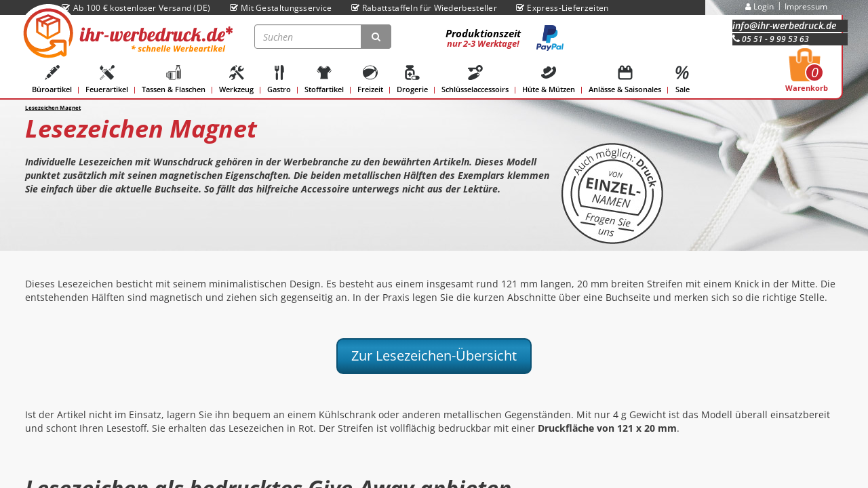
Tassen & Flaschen (174, 80)
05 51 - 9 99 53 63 (771, 39)
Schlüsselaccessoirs (475, 80)
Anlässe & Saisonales (625, 80)
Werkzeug (236, 80)
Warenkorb (807, 74)
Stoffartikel (324, 80)
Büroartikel (52, 80)
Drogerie (412, 80)
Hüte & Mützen (549, 80)
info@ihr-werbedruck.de (784, 25)
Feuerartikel (107, 80)
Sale (682, 80)
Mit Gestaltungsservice (281, 8)
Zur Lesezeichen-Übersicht (434, 355)
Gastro (279, 80)
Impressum (806, 6)
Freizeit (370, 80)
